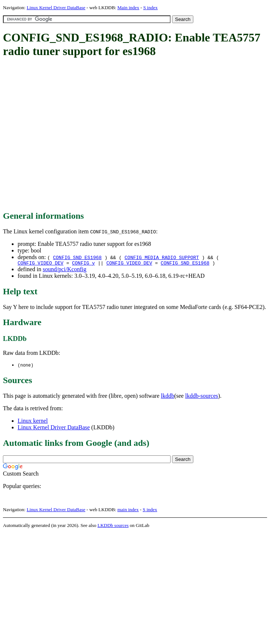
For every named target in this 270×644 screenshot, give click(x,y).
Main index (128, 8)
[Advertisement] (69, 135)
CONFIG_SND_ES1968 (77, 257)
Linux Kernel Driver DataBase (56, 8)
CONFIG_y (83, 264)
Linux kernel (33, 422)
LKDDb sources (113, 527)
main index (128, 511)
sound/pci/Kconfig (64, 270)
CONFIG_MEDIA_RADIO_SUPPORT (162, 257)
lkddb (168, 397)
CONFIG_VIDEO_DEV (41, 264)
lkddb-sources (202, 397)
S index (150, 8)
